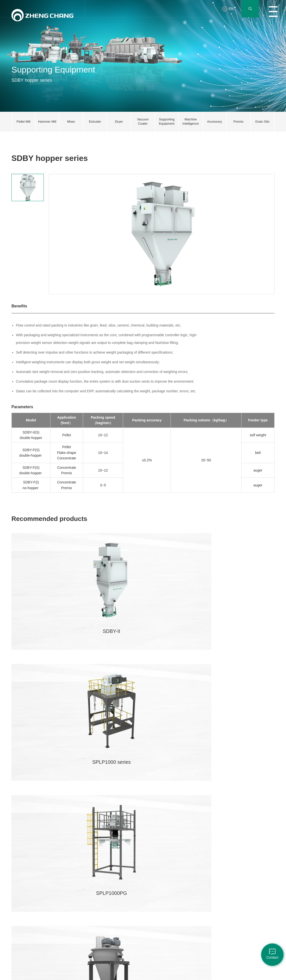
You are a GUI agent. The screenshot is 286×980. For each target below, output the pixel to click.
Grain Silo (65, 945)
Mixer (62, 873)
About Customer (164, 881)
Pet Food (41, 905)
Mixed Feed (43, 882)
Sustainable (19, 901)
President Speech (18, 868)
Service (111, 873)
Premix (40, 890)
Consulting (113, 881)
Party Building (21, 885)
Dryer (62, 889)
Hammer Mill (67, 866)
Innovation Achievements (91, 880)
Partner (181, 858)
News (156, 858)
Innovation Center (89, 860)
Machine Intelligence (66, 919)
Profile (16, 858)
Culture (158, 866)
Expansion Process (42, 872)
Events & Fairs (162, 897)
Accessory (65, 929)
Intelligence (43, 913)
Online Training (116, 866)
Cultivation (136, 870)
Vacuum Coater (69, 897)
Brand (15, 877)
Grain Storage (44, 921)
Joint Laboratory (93, 870)
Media (157, 889)
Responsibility (21, 893)
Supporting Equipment (66, 907)
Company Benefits (135, 860)
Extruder (64, 881)
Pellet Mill (65, 858)
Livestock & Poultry (43, 860)
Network (111, 858)
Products (159, 873)
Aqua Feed (42, 898)
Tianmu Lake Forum (91, 892)
